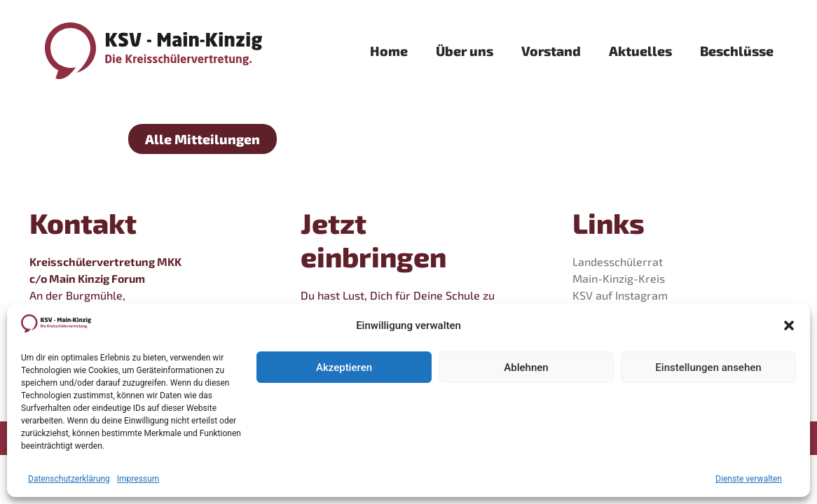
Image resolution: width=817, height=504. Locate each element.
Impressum (138, 479)
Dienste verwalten (749, 479)
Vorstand (551, 51)
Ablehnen (526, 367)
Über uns (465, 51)
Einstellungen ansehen (708, 367)
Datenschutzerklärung (69, 479)
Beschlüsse (737, 51)
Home (389, 51)
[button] (789, 325)
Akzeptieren (344, 367)
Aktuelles (640, 51)
